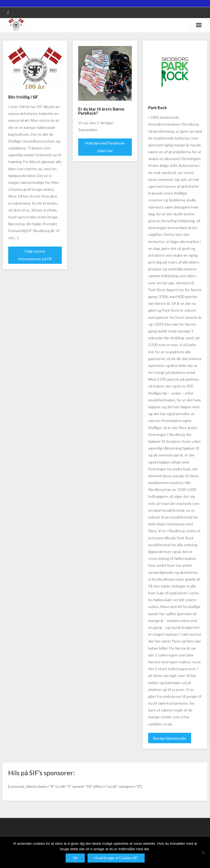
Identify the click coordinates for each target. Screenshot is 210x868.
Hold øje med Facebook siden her (105, 147)
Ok (75, 858)
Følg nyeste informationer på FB (35, 255)
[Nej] (203, 852)
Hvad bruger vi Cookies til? (116, 858)
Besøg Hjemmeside (170, 738)
